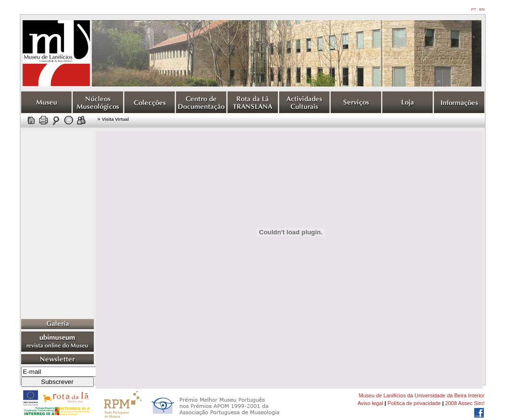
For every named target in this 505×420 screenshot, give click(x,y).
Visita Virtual (115, 119)
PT (474, 9)
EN (482, 9)
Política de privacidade (414, 403)
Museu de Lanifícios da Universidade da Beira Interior (422, 395)
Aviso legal (370, 403)
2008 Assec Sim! (465, 403)
